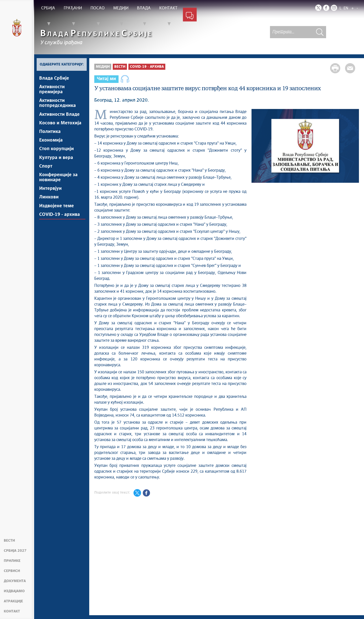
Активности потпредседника (58, 104)
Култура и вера (56, 159)
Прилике (12, 561)
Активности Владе (59, 115)
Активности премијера (52, 90)
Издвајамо (14, 591)
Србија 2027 (15, 551)
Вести (9, 541)
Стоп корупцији (56, 150)
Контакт (12, 611)
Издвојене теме (56, 209)
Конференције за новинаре (58, 179)
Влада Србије (54, 78)
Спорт (46, 168)
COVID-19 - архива (60, 217)
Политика (50, 133)
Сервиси (12, 571)
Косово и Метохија (60, 124)
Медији (103, 67)
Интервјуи (50, 191)
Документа (15, 581)
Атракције (13, 601)
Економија (51, 142)
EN (346, 8)
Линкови (49, 200)
